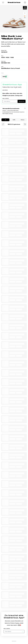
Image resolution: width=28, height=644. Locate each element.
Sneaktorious (14, 2)
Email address (6, 98)
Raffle (14, 120)
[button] (3, 2)
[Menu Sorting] (3, 124)
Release (23, 120)
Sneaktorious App (12, 84)
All (5, 120)
